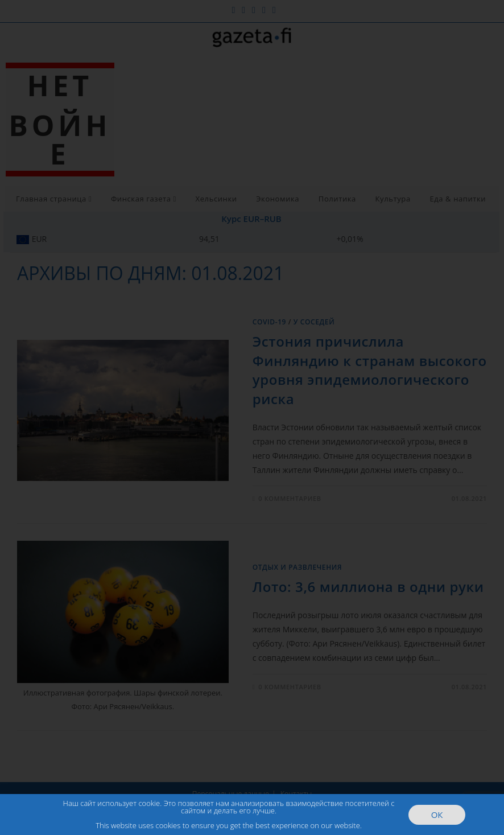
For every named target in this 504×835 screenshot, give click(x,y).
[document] (252, 417)
